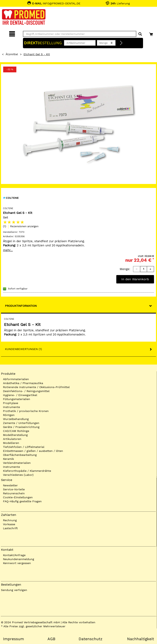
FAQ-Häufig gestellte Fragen (22, 501)
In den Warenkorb (135, 279)
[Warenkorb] (152, 33)
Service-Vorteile (14, 489)
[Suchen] (140, 34)
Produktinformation (21, 306)
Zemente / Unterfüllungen (21, 423)
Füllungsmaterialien (17, 399)
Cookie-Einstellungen (18, 497)
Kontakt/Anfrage (14, 555)
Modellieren (11, 443)
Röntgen (9, 415)
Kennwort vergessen (17, 563)
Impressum (13, 639)
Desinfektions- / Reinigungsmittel (26, 391)
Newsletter (10, 485)
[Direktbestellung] (121, 43)
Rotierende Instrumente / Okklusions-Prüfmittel (36, 387)
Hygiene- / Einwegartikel (20, 395)
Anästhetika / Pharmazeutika (23, 383)
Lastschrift (10, 528)
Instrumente (11, 407)
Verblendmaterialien (17, 463)
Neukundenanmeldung (19, 559)
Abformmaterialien (16, 379)
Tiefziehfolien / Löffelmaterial (24, 447)
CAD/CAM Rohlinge (16, 431)
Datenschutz (90, 639)
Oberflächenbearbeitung (20, 455)
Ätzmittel (12, 54)
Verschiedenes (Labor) (18, 475)
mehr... (8, 250)
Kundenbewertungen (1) (23, 349)
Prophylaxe (11, 403)
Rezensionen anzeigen (24, 226)
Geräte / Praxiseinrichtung (21, 427)
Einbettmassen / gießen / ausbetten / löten (33, 451)
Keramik (8, 459)
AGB (51, 639)
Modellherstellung (15, 435)
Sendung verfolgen (14, 590)
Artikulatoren (12, 439)
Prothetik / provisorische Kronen (26, 411)
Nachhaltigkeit (141, 639)
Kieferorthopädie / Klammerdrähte (27, 471)
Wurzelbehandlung (16, 419)
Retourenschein (14, 493)
